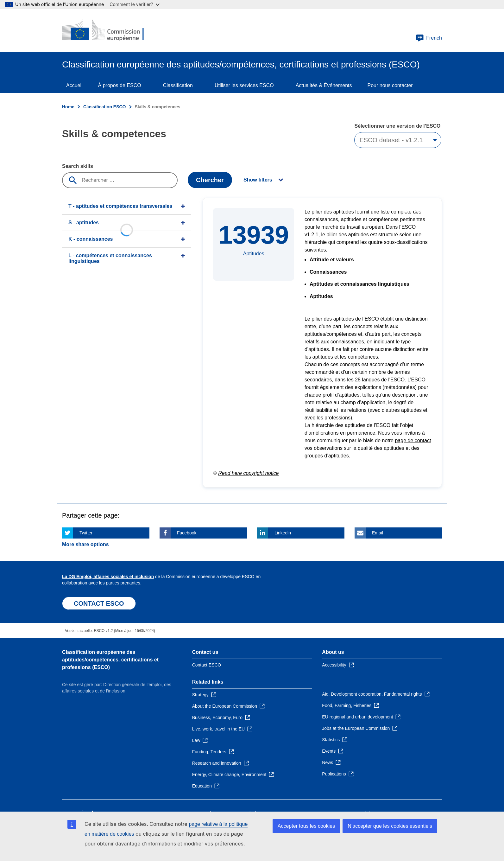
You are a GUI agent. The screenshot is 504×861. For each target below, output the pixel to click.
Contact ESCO (207, 665)
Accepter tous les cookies (306, 826)
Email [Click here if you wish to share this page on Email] (378, 533)
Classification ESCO (105, 107)
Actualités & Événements (324, 85)
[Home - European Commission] (108, 30)
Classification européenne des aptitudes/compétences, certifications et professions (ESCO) (110, 660)
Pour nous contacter (390, 85)
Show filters (258, 180)
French (429, 38)
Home (68, 107)
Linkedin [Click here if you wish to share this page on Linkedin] (283, 533)
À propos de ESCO (120, 85)
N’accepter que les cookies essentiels (390, 826)
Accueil (74, 85)
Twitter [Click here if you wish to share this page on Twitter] (86, 533)
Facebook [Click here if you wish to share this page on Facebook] (187, 533)
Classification (178, 85)
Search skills (78, 166)
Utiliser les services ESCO (244, 85)
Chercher (210, 180)
